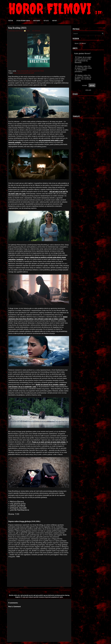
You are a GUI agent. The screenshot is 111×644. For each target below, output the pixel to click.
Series (28, 31)
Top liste (46, 21)
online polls (88, 90)
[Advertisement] (39, 570)
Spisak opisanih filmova (23, 21)
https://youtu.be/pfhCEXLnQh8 (24, 73)
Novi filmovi (37, 21)
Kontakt (55, 21)
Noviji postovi (14, 590)
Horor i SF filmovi (80, 43)
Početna (11, 21)
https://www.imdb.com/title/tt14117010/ (30, 71)
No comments (36, 31)
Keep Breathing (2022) (17, 28)
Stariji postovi (65, 590)
